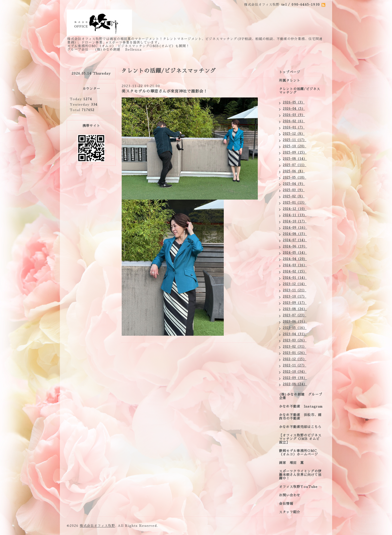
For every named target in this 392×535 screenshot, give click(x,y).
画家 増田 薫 (293, 463)
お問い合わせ (290, 495)
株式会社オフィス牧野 (97, 526)
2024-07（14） (295, 240)
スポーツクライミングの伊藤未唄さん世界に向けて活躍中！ (300, 475)
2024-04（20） (295, 259)
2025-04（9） (294, 184)
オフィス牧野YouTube (298, 487)
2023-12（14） (295, 284)
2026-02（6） (294, 121)
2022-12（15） (295, 359)
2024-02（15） (295, 272)
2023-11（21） (295, 290)
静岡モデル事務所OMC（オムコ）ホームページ (298, 453)
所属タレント (290, 81)
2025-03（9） (294, 190)
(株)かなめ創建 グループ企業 (301, 396)
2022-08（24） (295, 384)
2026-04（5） (294, 109)
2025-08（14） (295, 159)
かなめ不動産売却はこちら (300, 427)
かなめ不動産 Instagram (302, 406)
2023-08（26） (295, 309)
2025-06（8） (294, 171)
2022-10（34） (295, 372)
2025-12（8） (294, 134)
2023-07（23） (295, 315)
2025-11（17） (295, 140)
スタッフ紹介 (290, 512)
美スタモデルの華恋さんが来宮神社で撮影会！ (165, 91)
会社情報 (286, 504)
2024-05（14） (295, 253)
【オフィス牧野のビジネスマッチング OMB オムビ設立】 (300, 439)
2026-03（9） (294, 115)
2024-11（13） (295, 215)
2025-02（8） (294, 196)
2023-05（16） (295, 328)
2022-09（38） (295, 378)
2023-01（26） (295, 353)
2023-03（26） (295, 340)
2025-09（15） (295, 153)
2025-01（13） (295, 203)
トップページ (290, 72)
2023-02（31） (295, 347)
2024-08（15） (295, 234)
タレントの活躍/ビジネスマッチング (300, 91)
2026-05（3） (294, 103)
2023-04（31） (295, 334)
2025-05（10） (295, 178)
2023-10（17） (295, 297)
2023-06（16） (295, 322)
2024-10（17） (295, 221)
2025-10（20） (295, 146)
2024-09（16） (295, 228)
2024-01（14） (295, 278)
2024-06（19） (295, 247)
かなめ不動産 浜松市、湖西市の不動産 (300, 417)
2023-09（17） (295, 303)
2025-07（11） (295, 165)
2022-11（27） (295, 366)
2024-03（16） (295, 265)
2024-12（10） (295, 209)
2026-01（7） (294, 128)
